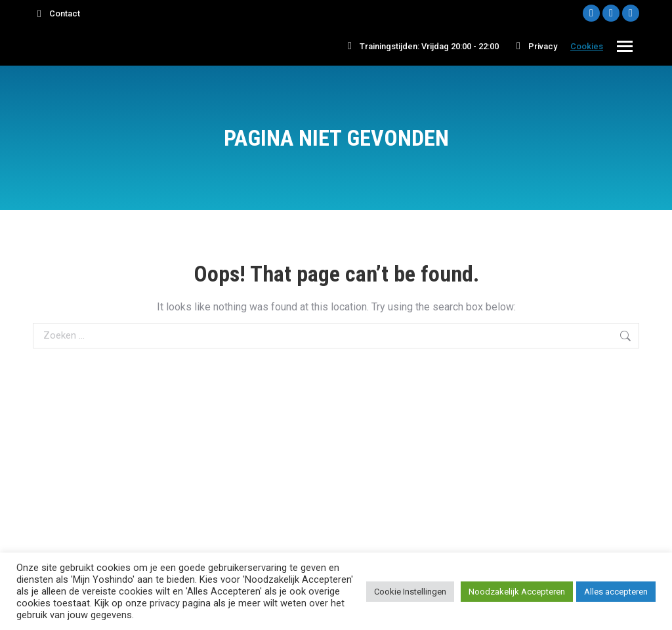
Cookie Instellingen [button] (410, 592)
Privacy (535, 46)
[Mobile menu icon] (625, 46)
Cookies (587, 46)
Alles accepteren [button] (616, 592)
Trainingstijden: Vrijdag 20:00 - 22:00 (421, 46)
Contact (56, 13)
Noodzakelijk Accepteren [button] (517, 592)
